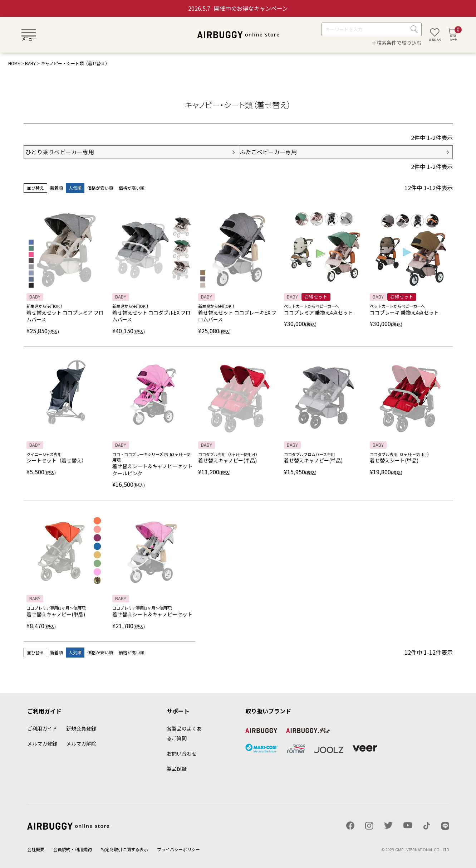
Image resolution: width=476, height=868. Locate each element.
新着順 (57, 188)
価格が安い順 (100, 188)
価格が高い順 (132, 188)
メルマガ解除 (81, 743)
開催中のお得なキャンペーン (238, 8)
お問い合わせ (182, 753)
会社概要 (36, 849)
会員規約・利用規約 (73, 849)
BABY (30, 63)
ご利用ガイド (42, 728)
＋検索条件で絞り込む (397, 43)
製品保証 (177, 768)
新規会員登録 (81, 728)
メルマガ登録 (42, 743)
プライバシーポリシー (178, 849)
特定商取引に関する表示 (124, 849)
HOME (14, 63)
